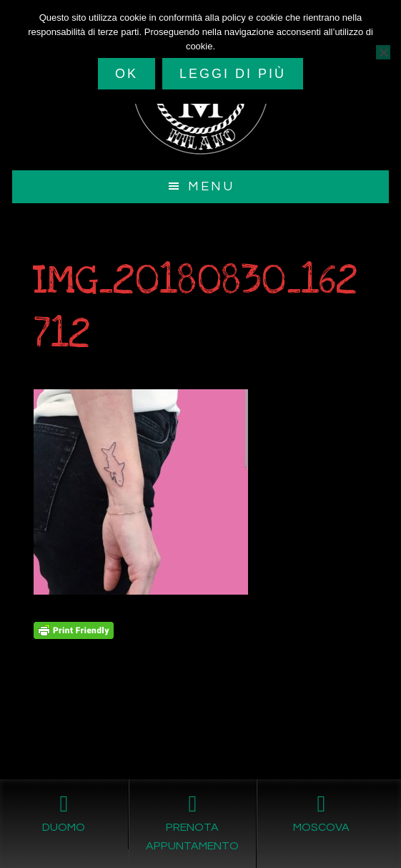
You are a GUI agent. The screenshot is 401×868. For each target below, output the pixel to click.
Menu (211, 186)
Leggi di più (233, 74)
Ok (127, 74)
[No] (383, 52)
